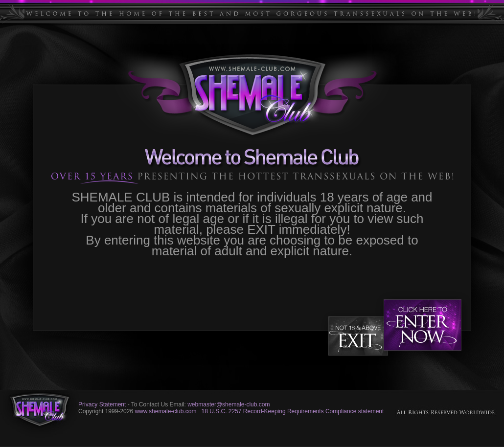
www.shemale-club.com (165, 411)
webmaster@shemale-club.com (229, 404)
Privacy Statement (102, 404)
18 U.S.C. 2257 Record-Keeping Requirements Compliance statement (292, 411)
